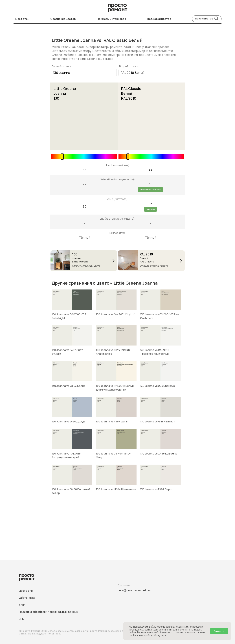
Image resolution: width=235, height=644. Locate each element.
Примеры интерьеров (111, 19)
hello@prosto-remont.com (135, 590)
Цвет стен (22, 19)
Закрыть (219, 631)
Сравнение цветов (63, 19)
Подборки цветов (159, 19)
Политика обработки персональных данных (48, 612)
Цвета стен (27, 591)
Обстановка (27, 598)
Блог (22, 605)
